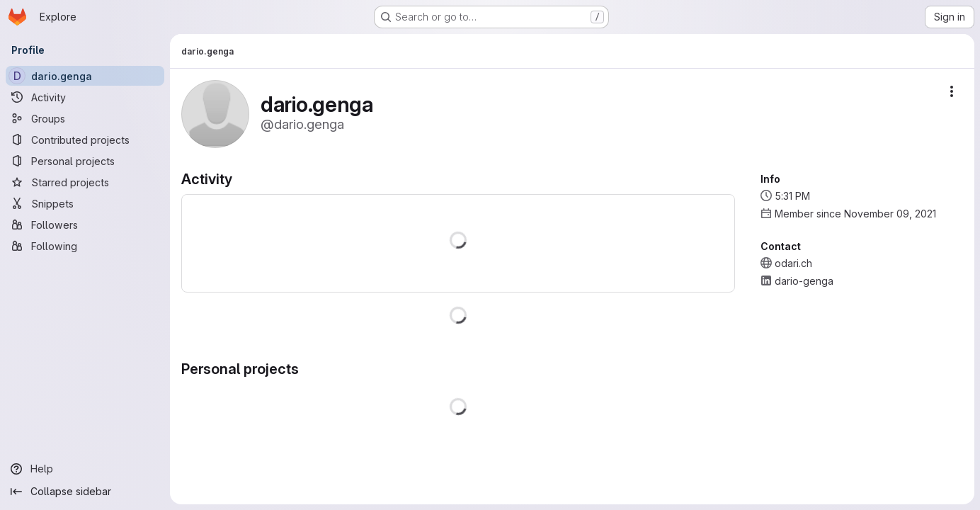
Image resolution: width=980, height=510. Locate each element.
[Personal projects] (85, 161)
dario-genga (804, 281)
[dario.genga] (85, 76)
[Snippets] (85, 203)
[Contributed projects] (85, 140)
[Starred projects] (85, 182)
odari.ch (793, 263)
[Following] (85, 246)
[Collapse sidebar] (85, 492)
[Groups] (85, 118)
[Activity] (85, 97)
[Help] (85, 469)
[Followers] (85, 225)
